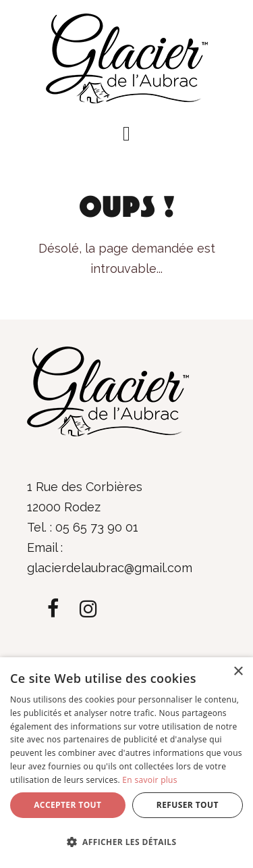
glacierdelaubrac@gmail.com (110, 568)
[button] (126, 134)
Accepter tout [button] (67, 805)
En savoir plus (149, 780)
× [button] (238, 672)
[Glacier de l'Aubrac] (127, 57)
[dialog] (126, 763)
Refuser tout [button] (188, 805)
